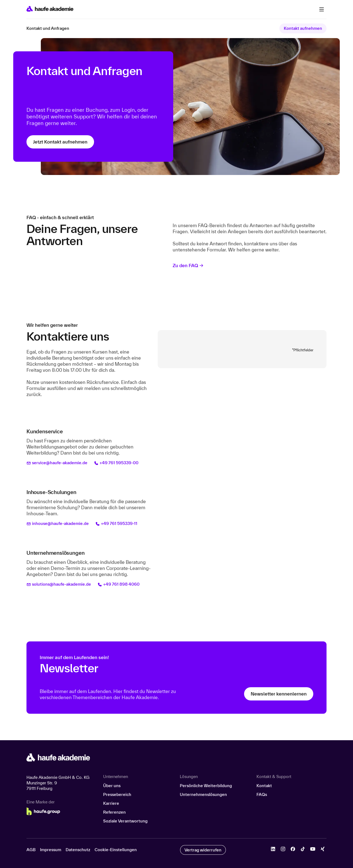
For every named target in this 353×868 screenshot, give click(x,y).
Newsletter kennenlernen (279, 694)
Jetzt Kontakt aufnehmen (60, 142)
